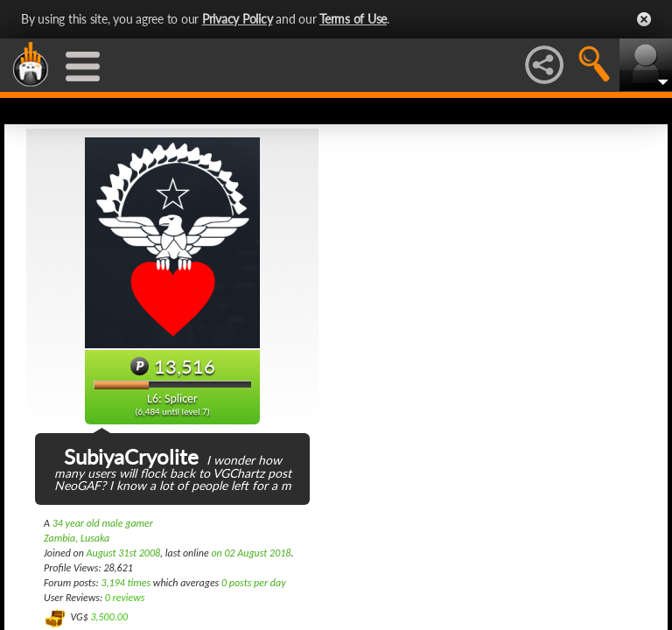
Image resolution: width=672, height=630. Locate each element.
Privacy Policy (238, 19)
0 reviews (125, 598)
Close (644, 19)
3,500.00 (109, 617)
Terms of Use (353, 19)
